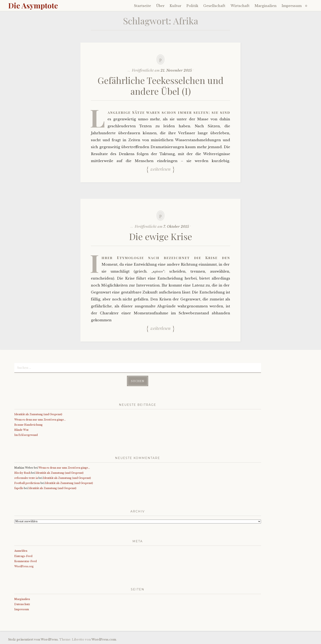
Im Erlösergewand (26, 435)
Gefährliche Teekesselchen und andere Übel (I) (161, 86)
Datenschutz (22, 604)
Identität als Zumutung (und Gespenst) (38, 414)
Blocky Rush (22, 473)
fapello (19, 488)
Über (160, 6)
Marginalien (266, 6)
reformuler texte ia (26, 478)
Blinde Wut (21, 430)
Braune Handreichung (28, 425)
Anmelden (21, 551)
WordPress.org (24, 566)
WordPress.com (104, 639)
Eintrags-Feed (23, 556)
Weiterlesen (160, 169)
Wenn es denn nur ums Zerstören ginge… (40, 420)
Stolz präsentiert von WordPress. (33, 639)
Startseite (142, 6)
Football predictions (27, 483)
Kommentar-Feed (25, 561)
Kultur (176, 6)
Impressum (292, 6)
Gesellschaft (214, 6)
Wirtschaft (240, 6)
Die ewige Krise (161, 236)
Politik (192, 6)
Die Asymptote (33, 5)
